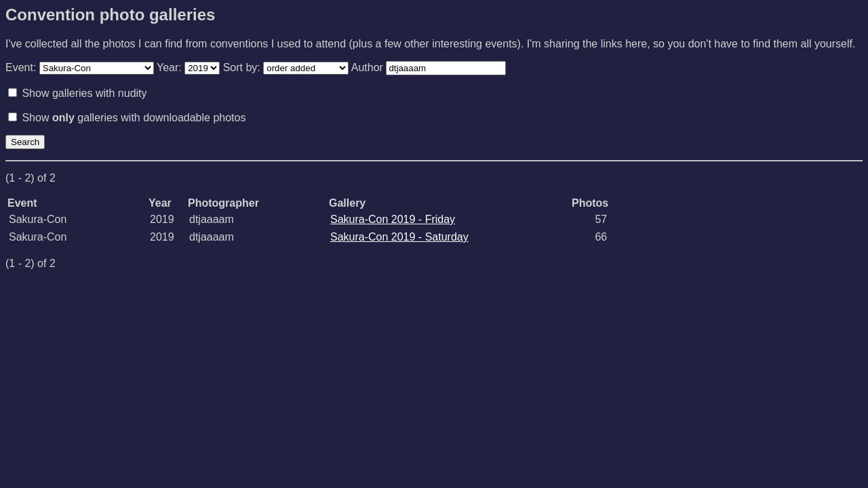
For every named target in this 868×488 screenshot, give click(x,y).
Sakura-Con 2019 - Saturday (399, 237)
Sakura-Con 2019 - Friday (393, 219)
